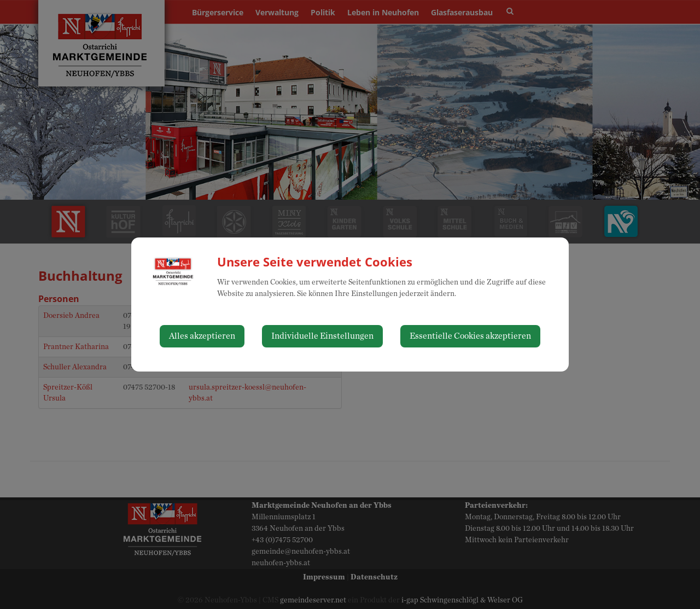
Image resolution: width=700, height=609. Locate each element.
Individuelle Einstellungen (322, 336)
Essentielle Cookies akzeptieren (470, 336)
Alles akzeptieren (202, 336)
